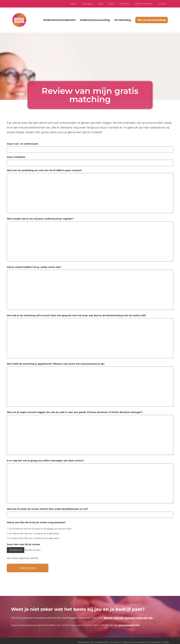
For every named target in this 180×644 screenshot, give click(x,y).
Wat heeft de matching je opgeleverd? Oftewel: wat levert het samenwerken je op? (56, 363)
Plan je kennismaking (152, 20)
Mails (111, 4)
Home (73, 4)
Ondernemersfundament (59, 20)
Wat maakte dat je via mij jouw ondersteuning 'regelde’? (40, 217)
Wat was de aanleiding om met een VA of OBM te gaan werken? (44, 169)
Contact (162, 4)
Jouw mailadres (16, 156)
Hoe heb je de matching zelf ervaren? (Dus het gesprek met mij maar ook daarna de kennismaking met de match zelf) (76, 314)
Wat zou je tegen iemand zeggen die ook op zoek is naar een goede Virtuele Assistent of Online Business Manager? (75, 411)
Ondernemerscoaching (95, 20)
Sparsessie (87, 4)
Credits (166, 639)
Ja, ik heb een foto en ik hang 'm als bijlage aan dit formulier (40, 527)
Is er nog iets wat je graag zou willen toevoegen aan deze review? (45, 459)
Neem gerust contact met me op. (129, 615)
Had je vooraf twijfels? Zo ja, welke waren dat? (34, 266)
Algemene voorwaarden (134, 639)
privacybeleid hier (129, 622)
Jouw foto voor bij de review (23, 542)
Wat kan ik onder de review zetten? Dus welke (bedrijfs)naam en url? (47, 508)
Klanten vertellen (144, 4)
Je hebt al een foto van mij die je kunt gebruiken (34, 531)
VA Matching (123, 20)
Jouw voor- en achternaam (22, 144)
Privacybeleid (154, 639)
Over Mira (124, 4)
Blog (101, 4)
